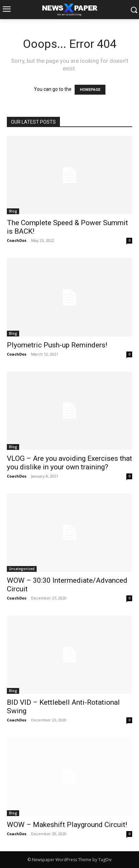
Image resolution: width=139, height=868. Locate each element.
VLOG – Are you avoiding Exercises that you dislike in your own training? (69, 463)
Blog (13, 211)
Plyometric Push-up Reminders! (57, 345)
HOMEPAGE (90, 90)
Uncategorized (22, 569)
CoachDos (17, 240)
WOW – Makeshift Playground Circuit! (67, 825)
